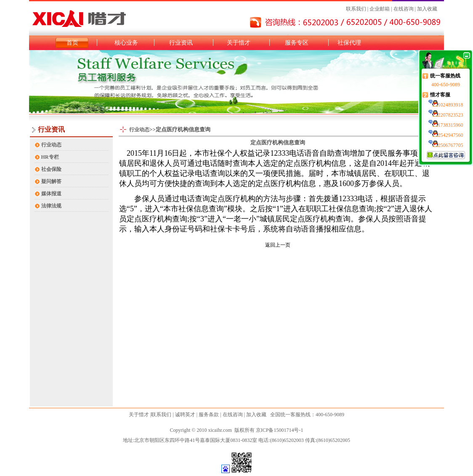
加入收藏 (427, 9)
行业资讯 (181, 43)
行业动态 (51, 145)
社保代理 (349, 43)
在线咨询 (404, 9)
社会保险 (51, 169)
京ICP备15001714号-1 (280, 430)
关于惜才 (239, 43)
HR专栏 (50, 157)
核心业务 (126, 43)
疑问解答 (51, 181)
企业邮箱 (379, 9)
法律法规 (51, 206)
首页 (72, 43)
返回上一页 (278, 245)
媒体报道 (51, 194)
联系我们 (356, 9)
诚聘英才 (185, 415)
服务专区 (297, 43)
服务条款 (209, 415)
